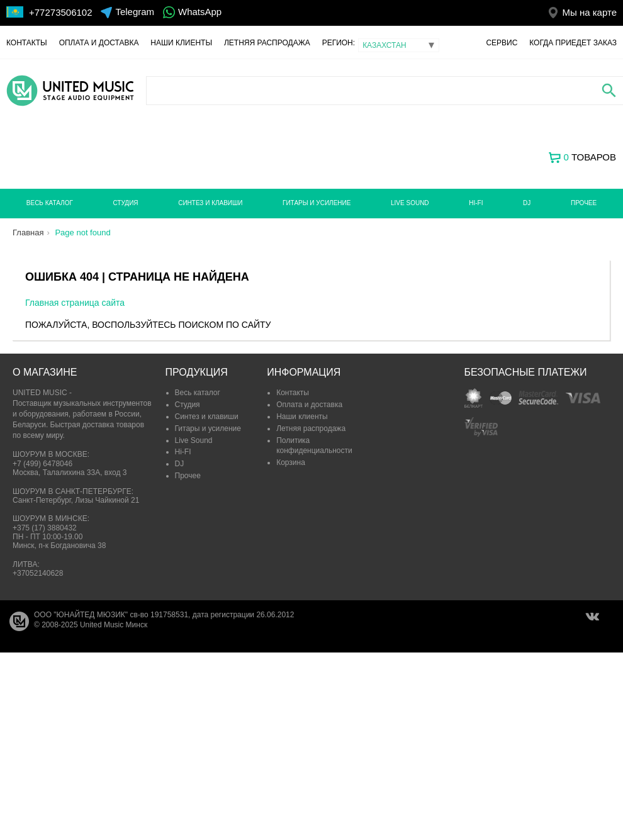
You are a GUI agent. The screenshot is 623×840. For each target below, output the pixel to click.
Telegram (135, 12)
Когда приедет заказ (573, 43)
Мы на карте (589, 12)
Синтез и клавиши (210, 203)
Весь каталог (50, 203)
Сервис (502, 43)
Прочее (584, 203)
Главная (28, 232)
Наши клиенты (181, 43)
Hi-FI (476, 203)
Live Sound (410, 203)
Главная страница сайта (75, 303)
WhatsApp (200, 12)
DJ (527, 203)
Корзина (291, 462)
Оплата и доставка (99, 43)
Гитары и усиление (317, 203)
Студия (125, 203)
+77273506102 (61, 12)
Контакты (27, 43)
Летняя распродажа (267, 43)
